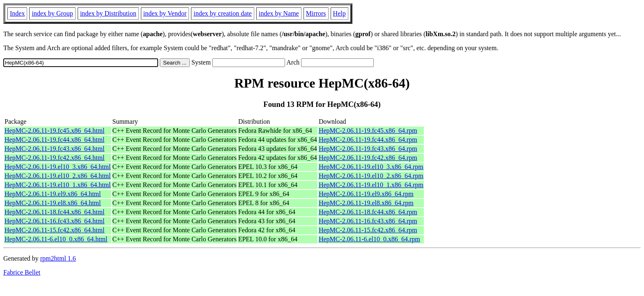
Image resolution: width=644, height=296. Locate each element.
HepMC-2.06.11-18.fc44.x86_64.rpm (368, 212)
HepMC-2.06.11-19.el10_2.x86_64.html (58, 176)
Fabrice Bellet (22, 272)
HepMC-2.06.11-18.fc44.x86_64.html (54, 212)
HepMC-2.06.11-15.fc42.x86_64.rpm (368, 230)
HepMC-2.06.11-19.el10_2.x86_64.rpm (371, 176)
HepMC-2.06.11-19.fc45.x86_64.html (54, 131)
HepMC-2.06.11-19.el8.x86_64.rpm (366, 203)
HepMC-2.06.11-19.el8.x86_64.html (53, 203)
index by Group (52, 13)
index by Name (279, 13)
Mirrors (316, 13)
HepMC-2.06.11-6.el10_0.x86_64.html (56, 239)
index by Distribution (108, 13)
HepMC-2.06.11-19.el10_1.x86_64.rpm (371, 185)
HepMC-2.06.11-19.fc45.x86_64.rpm (368, 131)
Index (17, 13)
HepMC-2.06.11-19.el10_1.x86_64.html (58, 185)
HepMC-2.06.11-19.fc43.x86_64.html (54, 149)
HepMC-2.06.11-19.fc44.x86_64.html (54, 140)
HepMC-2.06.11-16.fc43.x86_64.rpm (368, 221)
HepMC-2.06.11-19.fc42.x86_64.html (54, 158)
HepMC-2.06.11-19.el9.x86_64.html (53, 194)
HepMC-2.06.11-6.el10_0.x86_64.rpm (369, 239)
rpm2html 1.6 (58, 258)
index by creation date (223, 13)
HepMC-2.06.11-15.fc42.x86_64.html (54, 230)
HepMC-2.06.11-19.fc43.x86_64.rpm (368, 149)
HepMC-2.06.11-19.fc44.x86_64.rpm (368, 140)
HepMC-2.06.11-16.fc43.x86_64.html (54, 221)
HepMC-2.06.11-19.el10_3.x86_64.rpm (371, 167)
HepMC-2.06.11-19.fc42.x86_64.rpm (368, 158)
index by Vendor (165, 13)
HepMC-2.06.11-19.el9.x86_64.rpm (366, 194)
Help (339, 13)
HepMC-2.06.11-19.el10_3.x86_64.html (58, 167)
